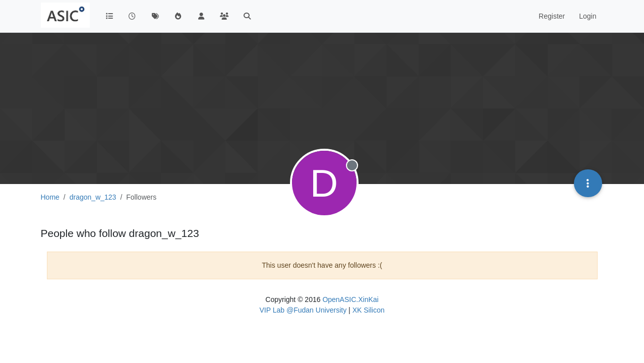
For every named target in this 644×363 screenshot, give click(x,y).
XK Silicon (369, 310)
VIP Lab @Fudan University (303, 310)
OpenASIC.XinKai (350, 299)
